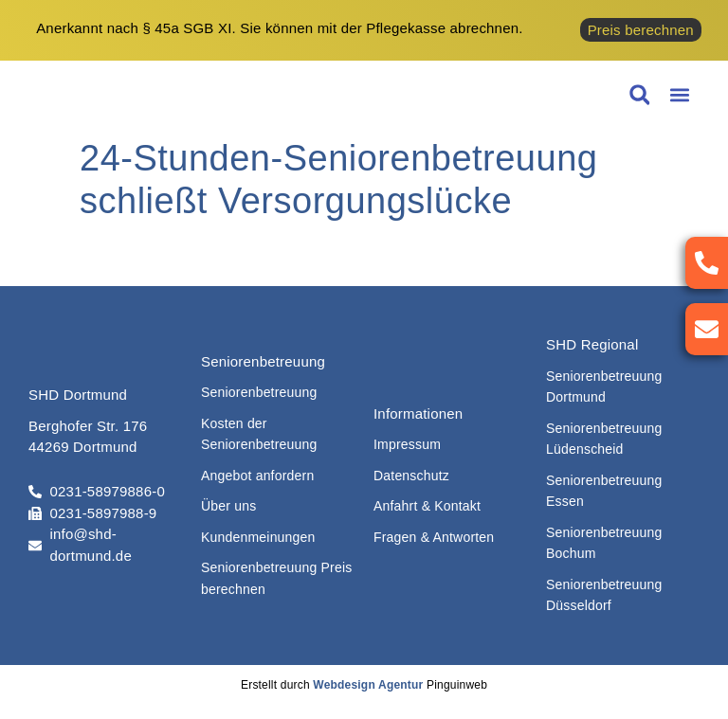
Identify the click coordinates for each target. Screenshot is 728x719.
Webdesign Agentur (368, 685)
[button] (679, 95)
